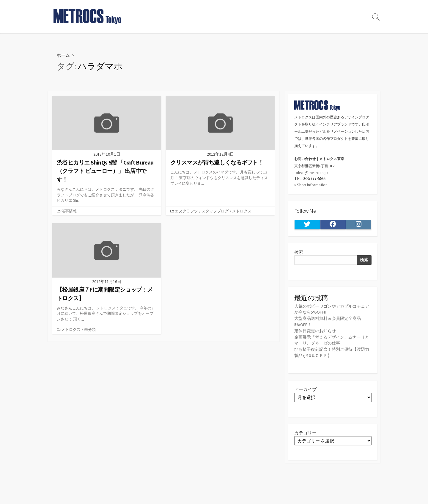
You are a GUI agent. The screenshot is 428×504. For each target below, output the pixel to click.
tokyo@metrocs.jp (311, 173)
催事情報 (70, 211)
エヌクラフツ (187, 211)
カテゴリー (305, 436)
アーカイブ (305, 393)
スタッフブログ (216, 211)
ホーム (64, 55)
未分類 (91, 330)
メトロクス (242, 211)
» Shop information (312, 186)
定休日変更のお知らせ (317, 333)
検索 (299, 254)
